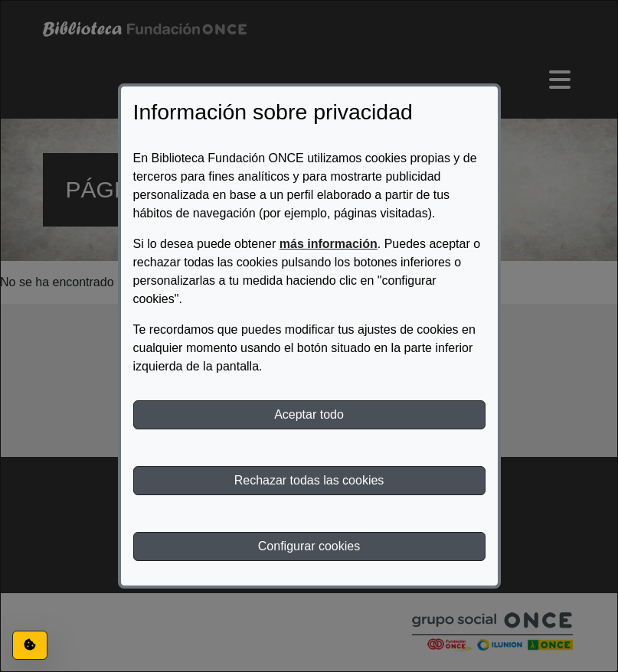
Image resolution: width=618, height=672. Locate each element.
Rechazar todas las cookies (309, 480)
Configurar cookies (309, 546)
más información (329, 244)
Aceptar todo (309, 414)
